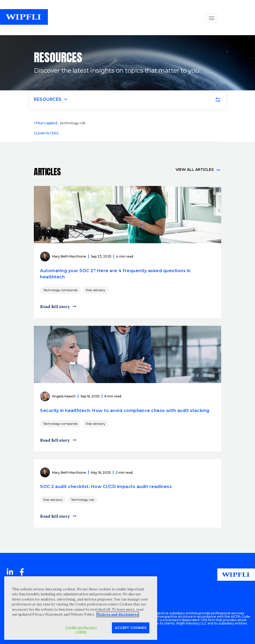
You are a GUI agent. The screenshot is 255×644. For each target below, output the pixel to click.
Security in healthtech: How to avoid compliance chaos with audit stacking (125, 411)
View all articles (195, 170)
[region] (81, 608)
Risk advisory (96, 290)
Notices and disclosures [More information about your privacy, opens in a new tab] (118, 614)
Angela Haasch (64, 396)
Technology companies (60, 290)
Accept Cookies (131, 628)
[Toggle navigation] (127, 100)
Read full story (55, 307)
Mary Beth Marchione (69, 256)
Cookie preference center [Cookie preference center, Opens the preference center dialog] (81, 630)
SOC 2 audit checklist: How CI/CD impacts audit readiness (106, 487)
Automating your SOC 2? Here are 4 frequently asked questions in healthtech (115, 274)
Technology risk (83, 500)
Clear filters (46, 133)
